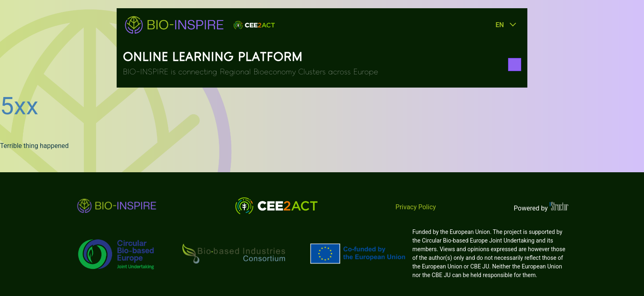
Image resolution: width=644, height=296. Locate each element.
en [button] (499, 25)
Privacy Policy (416, 207)
